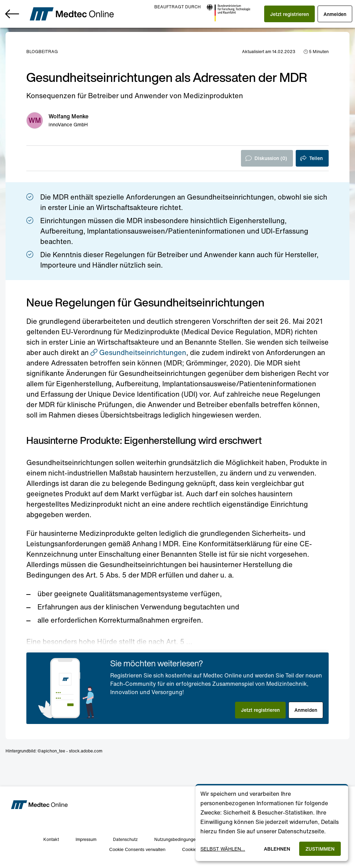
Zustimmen (320, 849)
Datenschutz (125, 839)
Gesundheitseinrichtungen (138, 352)
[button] (289, 14)
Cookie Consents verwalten (137, 849)
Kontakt (51, 839)
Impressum (86, 839)
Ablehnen (277, 849)
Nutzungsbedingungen (176, 839)
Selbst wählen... (223, 849)
